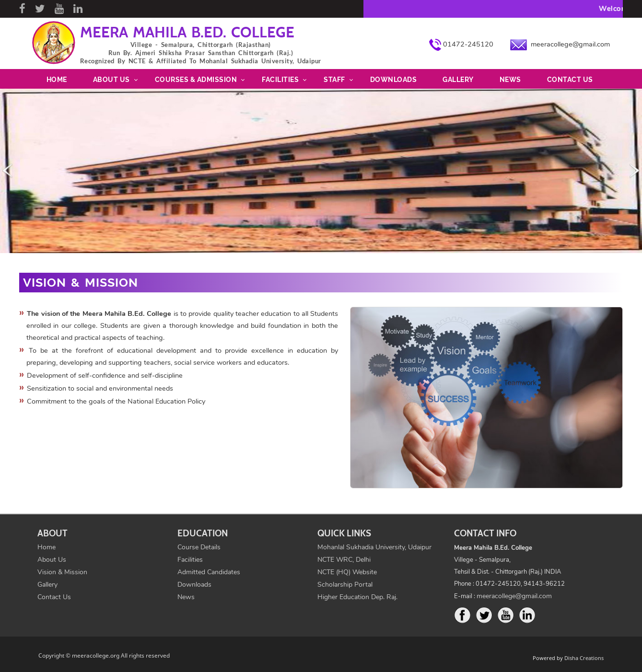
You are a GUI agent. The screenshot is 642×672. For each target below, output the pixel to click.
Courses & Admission (196, 80)
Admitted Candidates (209, 572)
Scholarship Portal (345, 585)
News (510, 80)
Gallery (458, 80)
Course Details (199, 547)
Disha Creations (584, 658)
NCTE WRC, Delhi (344, 560)
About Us (111, 80)
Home (57, 80)
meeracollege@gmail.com (570, 44)
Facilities (280, 80)
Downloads (394, 80)
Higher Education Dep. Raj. (357, 597)
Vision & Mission (62, 572)
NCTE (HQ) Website (347, 572)
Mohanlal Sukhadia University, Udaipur (374, 547)
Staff (334, 80)
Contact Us (570, 80)
